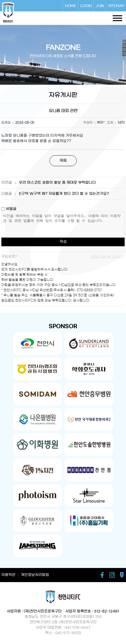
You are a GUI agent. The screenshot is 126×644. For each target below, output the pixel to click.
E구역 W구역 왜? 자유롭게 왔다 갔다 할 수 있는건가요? (64, 194)
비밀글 (9, 209)
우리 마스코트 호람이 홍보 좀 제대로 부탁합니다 (57, 183)
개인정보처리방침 (35, 575)
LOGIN (86, 6)
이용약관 (8, 575)
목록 (63, 161)
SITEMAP (116, 6)
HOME (71, 6)
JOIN (100, 6)
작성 (63, 242)
